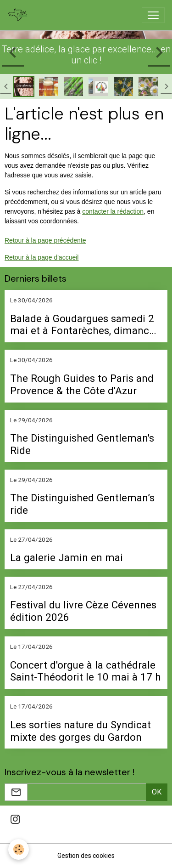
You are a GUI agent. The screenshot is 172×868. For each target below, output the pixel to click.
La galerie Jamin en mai (67, 557)
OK (157, 792)
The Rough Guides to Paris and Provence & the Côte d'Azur (82, 384)
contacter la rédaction (113, 211)
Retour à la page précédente (45, 240)
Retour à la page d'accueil (42, 257)
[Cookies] (19, 849)
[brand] (20, 15)
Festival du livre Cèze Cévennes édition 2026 (83, 611)
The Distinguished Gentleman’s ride (82, 504)
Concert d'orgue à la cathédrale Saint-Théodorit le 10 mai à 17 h (86, 671)
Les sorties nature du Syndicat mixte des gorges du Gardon (80, 731)
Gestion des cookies (86, 856)
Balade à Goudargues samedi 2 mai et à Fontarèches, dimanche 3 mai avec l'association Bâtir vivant (85, 325)
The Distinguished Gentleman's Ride (82, 444)
